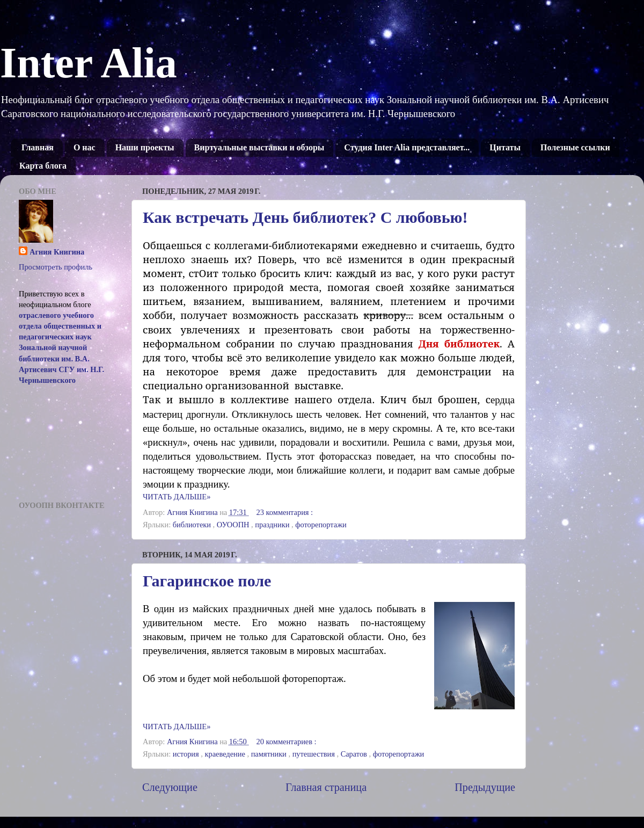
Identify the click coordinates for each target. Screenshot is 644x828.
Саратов (355, 754)
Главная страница (326, 787)
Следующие (170, 787)
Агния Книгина (57, 252)
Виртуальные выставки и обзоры (259, 147)
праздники (273, 525)
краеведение (226, 754)
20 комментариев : (288, 742)
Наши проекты (145, 147)
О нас (85, 147)
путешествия (315, 754)
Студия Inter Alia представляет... (407, 147)
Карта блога (43, 166)
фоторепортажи (321, 525)
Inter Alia (89, 63)
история (187, 754)
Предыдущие (485, 787)
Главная (38, 147)
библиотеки (193, 525)
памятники (270, 754)
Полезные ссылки (575, 147)
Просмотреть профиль (56, 267)
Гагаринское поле (207, 581)
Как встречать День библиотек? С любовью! (305, 217)
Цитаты (505, 147)
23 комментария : (286, 512)
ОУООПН (234, 525)
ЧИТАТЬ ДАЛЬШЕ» (177, 497)
